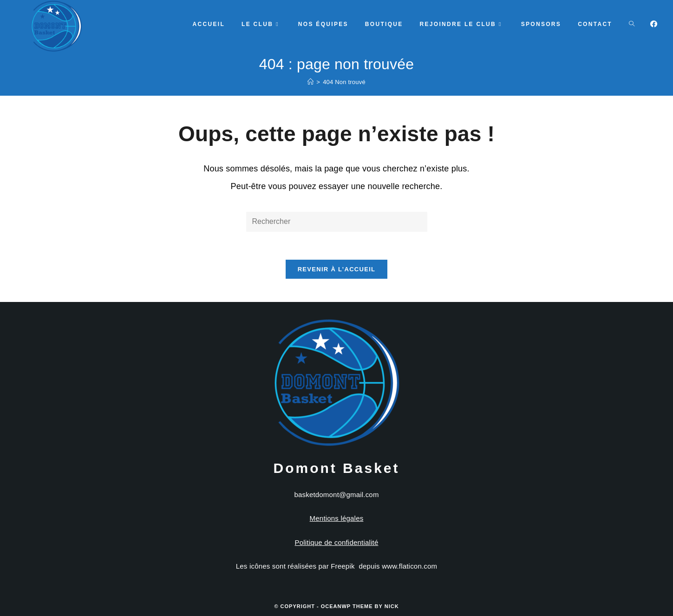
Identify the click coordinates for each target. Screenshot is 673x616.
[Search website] (632, 24)
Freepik (343, 566)
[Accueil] (310, 82)
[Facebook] (654, 24)
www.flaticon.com (409, 566)
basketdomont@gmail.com (336, 495)
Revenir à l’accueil (337, 269)
